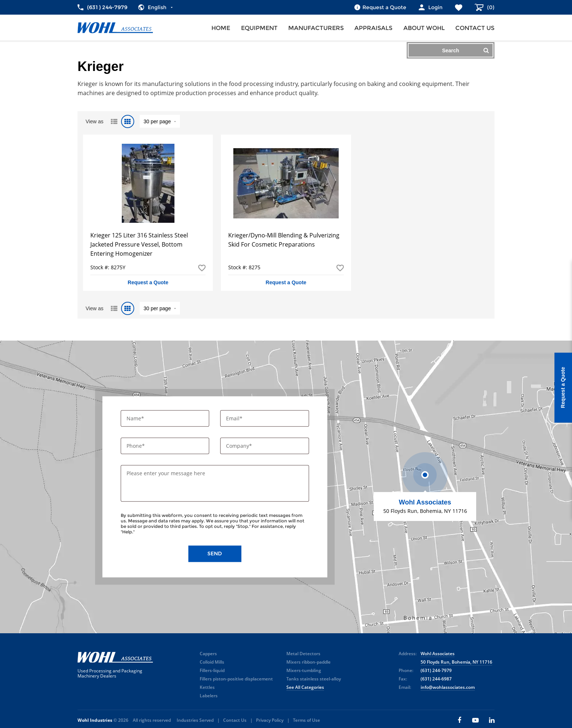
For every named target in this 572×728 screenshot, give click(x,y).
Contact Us (235, 720)
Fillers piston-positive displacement (236, 679)
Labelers (209, 696)
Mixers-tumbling (304, 670)
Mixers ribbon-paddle (308, 662)
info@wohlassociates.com (448, 687)
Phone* (136, 446)
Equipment (259, 28)
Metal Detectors (303, 654)
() (490, 7)
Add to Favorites (202, 268)
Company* (240, 446)
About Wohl (424, 28)
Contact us (475, 28)
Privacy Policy (270, 720)
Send (215, 554)
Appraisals (373, 28)
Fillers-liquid (212, 670)
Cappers (208, 654)
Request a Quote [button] (148, 282)
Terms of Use (306, 720)
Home (221, 28)
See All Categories (305, 687)
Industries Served (195, 720)
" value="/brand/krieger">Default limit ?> (160, 121)
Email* (235, 418)
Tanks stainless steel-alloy (314, 679)
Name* (136, 418)
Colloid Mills (212, 662)
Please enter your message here (166, 474)
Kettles (207, 687)
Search (466, 50)
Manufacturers (316, 28)
